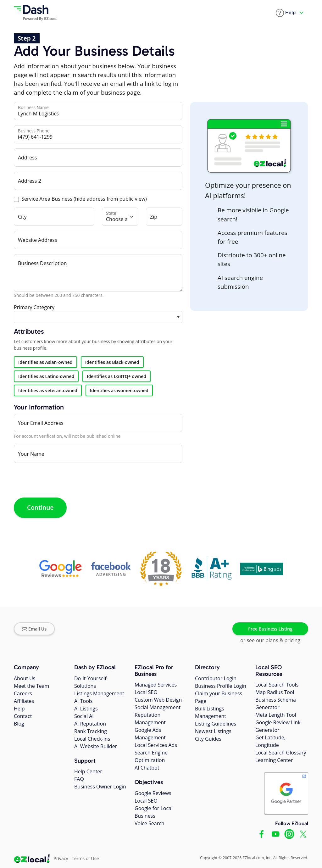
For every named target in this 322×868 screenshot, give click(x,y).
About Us (25, 678)
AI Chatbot (147, 768)
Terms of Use (85, 858)
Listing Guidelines (216, 724)
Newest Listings (213, 731)
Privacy (61, 858)
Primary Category (34, 307)
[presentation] (62, 480)
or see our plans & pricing (270, 640)
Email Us (34, 629)
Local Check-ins (92, 739)
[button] (286, 13)
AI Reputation (90, 724)
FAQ (79, 779)
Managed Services (156, 685)
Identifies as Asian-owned (45, 362)
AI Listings (86, 709)
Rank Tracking (91, 731)
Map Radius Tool (275, 692)
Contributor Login (216, 678)
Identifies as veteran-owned (48, 390)
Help (19, 709)
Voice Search (150, 823)
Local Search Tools (277, 685)
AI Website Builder (96, 746)
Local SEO (146, 692)
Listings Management (99, 693)
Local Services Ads (156, 745)
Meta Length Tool (276, 715)
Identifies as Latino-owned (46, 376)
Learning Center (274, 760)
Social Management (158, 707)
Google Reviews (153, 793)
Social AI (84, 716)
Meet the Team (31, 686)
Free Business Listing (270, 629)
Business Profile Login (221, 686)
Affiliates (24, 701)
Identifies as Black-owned (112, 362)
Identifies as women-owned (119, 390)
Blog (19, 724)
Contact (23, 716)
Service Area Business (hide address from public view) (84, 199)
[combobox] (98, 317)
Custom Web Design (158, 700)
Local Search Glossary (281, 753)
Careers (23, 693)
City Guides (208, 739)
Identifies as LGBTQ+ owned (117, 376)
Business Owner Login (100, 787)
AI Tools (83, 701)
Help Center (88, 771)
